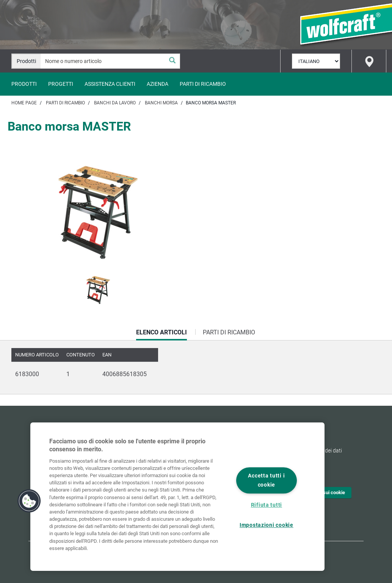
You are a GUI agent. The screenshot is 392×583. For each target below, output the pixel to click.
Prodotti (24, 84)
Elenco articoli (162, 334)
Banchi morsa (161, 103)
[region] (177, 497)
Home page (24, 103)
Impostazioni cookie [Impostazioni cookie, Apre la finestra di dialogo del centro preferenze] (267, 525)
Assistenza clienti (110, 84)
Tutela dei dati (326, 451)
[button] (29, 501)
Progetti (61, 84)
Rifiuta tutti (267, 505)
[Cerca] (172, 61)
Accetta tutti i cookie (266, 481)
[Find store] (369, 61)
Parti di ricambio (203, 84)
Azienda (158, 84)
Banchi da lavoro (115, 103)
